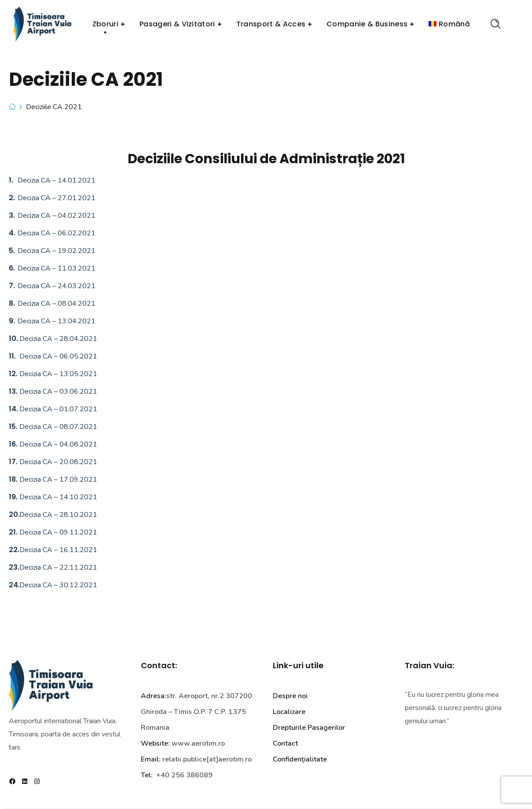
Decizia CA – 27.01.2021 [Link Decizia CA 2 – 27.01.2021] (57, 198)
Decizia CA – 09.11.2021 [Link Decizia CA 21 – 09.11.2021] (57, 532)
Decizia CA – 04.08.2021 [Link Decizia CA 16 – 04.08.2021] (57, 444)
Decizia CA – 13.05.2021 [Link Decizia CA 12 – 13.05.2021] (57, 374)
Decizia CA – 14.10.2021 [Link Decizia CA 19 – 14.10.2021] (57, 497)
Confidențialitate (300, 759)
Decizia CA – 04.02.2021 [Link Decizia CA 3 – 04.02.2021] (57, 216)
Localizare (289, 712)
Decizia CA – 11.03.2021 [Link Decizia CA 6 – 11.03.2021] (57, 268)
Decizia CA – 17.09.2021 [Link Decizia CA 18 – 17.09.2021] (57, 480)
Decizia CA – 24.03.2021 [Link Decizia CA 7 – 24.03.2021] (57, 286)
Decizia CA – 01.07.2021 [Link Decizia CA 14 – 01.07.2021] (57, 409)
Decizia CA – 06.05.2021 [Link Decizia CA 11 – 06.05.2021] (57, 356)
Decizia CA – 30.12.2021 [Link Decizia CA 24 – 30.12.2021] (57, 585)
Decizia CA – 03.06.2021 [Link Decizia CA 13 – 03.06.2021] (57, 392)
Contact (285, 743)
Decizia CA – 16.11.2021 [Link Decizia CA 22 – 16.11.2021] (57, 550)
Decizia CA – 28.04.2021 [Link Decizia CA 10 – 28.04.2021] (57, 339)
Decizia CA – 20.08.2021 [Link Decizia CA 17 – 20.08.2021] (57, 462)
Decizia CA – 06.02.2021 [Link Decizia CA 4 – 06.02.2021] (57, 233)
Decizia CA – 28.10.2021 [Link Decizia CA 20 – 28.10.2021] (57, 515)
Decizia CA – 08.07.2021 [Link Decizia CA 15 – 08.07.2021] (57, 427)
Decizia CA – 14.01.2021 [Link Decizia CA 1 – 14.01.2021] (57, 180)
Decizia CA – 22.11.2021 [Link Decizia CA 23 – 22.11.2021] (57, 567)
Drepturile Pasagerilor (309, 728)
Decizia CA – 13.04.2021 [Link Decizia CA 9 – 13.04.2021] (57, 321)
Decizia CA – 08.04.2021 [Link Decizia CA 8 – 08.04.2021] (57, 304)
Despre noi (290, 696)
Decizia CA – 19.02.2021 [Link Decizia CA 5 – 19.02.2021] (57, 251)
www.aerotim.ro (198, 743)
